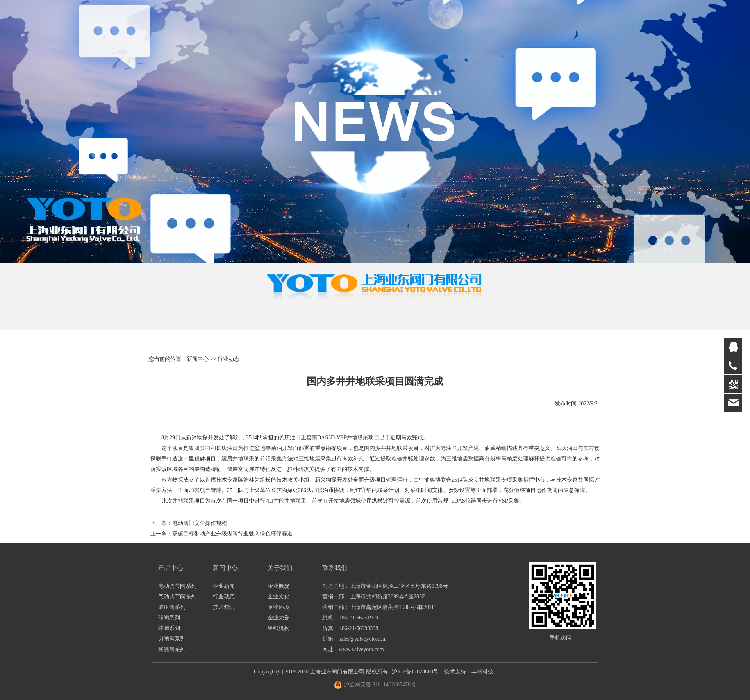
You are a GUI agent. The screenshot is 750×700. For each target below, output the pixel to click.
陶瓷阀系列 (172, 649)
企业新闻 (224, 586)
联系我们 (521, 318)
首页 (228, 318)
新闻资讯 (375, 318)
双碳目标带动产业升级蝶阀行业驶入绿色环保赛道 (232, 534)
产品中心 (326, 318)
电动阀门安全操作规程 (200, 523)
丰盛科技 (482, 672)
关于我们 (277, 318)
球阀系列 (169, 618)
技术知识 (224, 607)
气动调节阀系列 (177, 597)
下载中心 (423, 318)
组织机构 (279, 628)
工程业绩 (472, 318)
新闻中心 (198, 359)
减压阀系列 (172, 607)
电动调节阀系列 (177, 586)
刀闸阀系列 (172, 639)
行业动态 (224, 597)
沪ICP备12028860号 (415, 672)
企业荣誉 (279, 618)
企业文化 (279, 597)
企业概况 (279, 586)
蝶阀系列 (169, 628)
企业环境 (279, 607)
